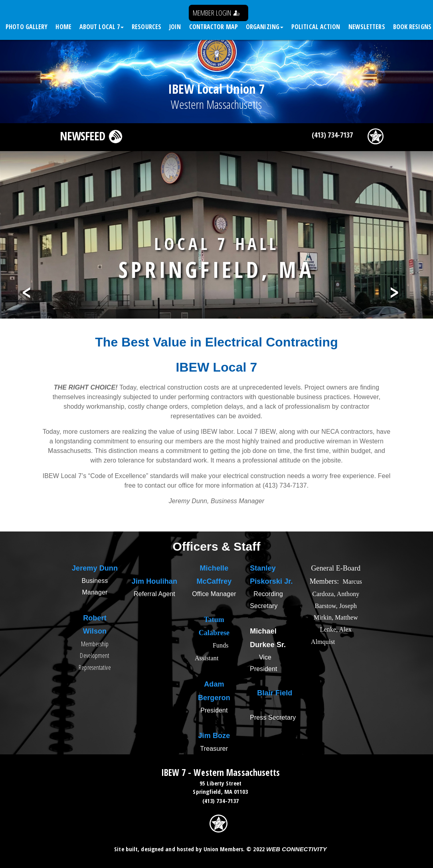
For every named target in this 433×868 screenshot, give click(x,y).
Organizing (265, 27)
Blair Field (275, 693)
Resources (146, 27)
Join (175, 27)
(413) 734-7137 (332, 135)
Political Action (316, 27)
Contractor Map (214, 27)
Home (63, 27)
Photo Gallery (27, 27)
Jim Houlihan (154, 581)
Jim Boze (214, 736)
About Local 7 (102, 27)
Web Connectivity (297, 849)
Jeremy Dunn (95, 568)
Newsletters (367, 27)
